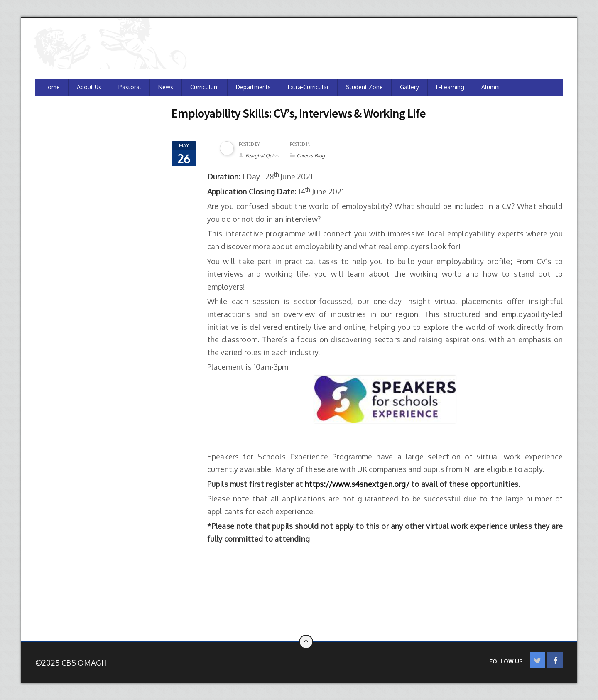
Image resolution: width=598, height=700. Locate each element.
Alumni (490, 87)
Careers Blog (311, 156)
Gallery (409, 87)
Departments (253, 87)
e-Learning (450, 87)
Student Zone (364, 87)
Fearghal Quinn (262, 156)
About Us (89, 87)
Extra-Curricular (308, 87)
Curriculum (205, 87)
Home (52, 87)
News (166, 87)
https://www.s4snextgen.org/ (357, 484)
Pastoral (130, 87)
